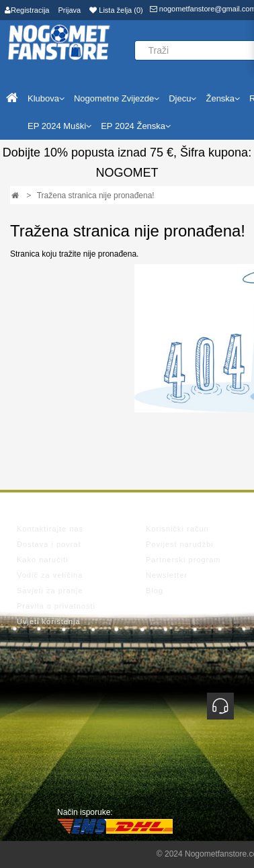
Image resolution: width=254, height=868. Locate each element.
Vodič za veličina (50, 575)
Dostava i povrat (49, 544)
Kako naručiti (43, 560)
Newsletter (167, 575)
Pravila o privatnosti (56, 606)
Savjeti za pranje (50, 591)
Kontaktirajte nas (50, 529)
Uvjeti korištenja (49, 621)
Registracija (27, 10)
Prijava (70, 10)
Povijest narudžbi (180, 544)
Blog (155, 591)
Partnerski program (183, 560)
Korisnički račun (177, 529)
